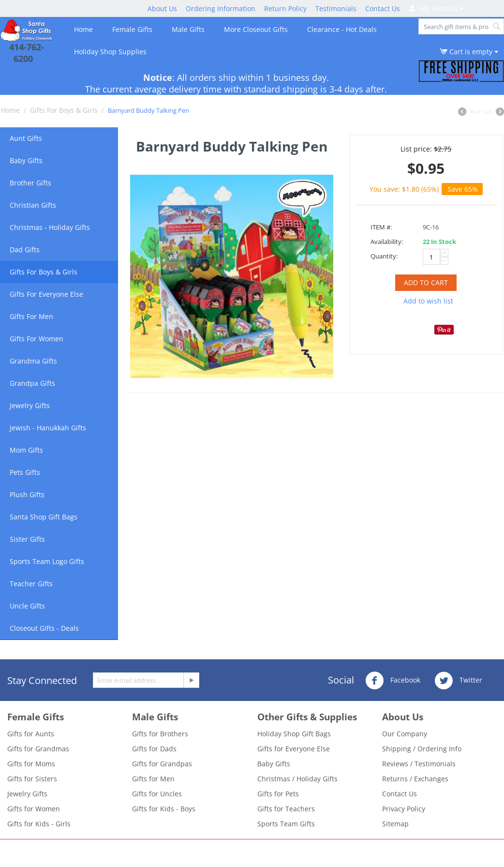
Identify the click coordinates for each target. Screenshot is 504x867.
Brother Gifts (30, 183)
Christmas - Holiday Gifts (50, 227)
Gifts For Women (37, 339)
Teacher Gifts (31, 584)
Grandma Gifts (33, 361)
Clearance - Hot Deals (342, 29)
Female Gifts (132, 29)
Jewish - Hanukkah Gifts (48, 428)
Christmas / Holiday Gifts (297, 779)
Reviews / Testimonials (419, 764)
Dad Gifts (25, 250)
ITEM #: (381, 227)
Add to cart (426, 282)
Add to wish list (428, 301)
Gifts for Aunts (31, 734)
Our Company (405, 734)
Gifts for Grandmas (38, 749)
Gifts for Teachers (286, 809)
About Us (162, 8)
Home (83, 29)
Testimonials (336, 8)
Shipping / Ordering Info (422, 749)
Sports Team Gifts (286, 824)
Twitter (458, 681)
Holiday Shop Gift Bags (294, 734)
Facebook (393, 681)
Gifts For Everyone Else (46, 294)
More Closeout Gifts (256, 29)
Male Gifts (188, 29)
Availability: (387, 242)
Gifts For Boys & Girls (64, 110)
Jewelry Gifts (30, 405)
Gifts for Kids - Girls (39, 824)
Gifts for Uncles (157, 794)
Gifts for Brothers (160, 734)
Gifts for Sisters (32, 779)
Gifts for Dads (154, 749)
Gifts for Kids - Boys (164, 809)
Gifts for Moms (31, 764)
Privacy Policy (404, 809)
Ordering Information (221, 8)
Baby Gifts (26, 160)
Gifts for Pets (278, 794)
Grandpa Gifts (32, 383)
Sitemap (395, 824)
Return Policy (285, 8)
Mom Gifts (26, 450)
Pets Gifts (25, 472)
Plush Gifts (27, 494)
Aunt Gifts (26, 138)
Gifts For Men (31, 316)
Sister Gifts (27, 539)
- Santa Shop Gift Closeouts (302, 851)
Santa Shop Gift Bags (44, 517)
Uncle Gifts (27, 606)
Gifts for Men (153, 779)
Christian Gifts (33, 205)
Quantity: (384, 256)
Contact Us (383, 8)
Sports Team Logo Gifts (47, 561)
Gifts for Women (34, 809)
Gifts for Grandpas (162, 764)
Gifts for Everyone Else (294, 749)
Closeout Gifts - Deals (44, 628)
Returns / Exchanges (415, 779)
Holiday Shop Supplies (110, 52)
